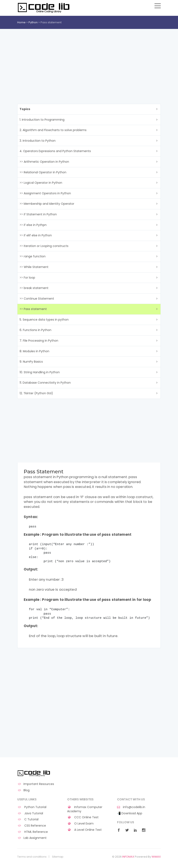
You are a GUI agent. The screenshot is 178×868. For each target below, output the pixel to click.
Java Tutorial (30, 813)
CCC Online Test (83, 817)
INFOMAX (128, 857)
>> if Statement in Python (38, 214)
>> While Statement (34, 267)
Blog (23, 790)
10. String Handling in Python (40, 372)
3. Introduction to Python (38, 141)
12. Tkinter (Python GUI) (36, 393)
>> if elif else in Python (36, 235)
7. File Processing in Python (39, 341)
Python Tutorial (32, 807)
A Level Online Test (84, 830)
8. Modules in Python (34, 351)
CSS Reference (32, 826)
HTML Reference (33, 832)
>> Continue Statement (37, 299)
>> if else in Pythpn (33, 225)
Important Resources (36, 784)
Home (21, 22)
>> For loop (27, 278)
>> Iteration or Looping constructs (44, 246)
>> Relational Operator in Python (43, 172)
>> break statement (34, 288)
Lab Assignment (32, 838)
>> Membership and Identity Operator (47, 204)
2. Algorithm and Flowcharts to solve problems (53, 130)
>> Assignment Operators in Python (45, 193)
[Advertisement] (89, 60)
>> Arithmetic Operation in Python (44, 162)
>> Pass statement (33, 309)
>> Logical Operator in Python (41, 183)
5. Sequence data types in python (44, 320)
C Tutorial (28, 819)
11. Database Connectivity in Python (45, 383)
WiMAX (156, 857)
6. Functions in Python (35, 330)
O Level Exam (80, 824)
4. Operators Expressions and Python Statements (55, 151)
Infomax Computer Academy (85, 809)
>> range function (33, 256)
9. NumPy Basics (31, 362)
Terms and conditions (32, 857)
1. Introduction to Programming (42, 120)
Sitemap (58, 857)
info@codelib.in (131, 807)
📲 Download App (130, 813)
